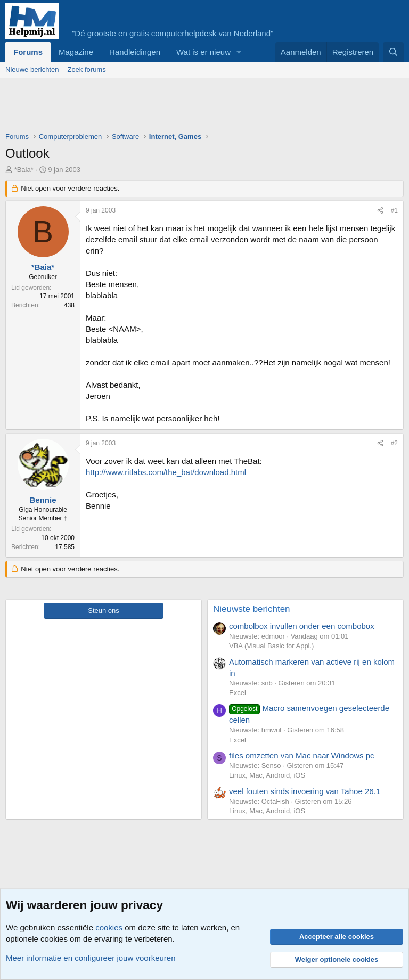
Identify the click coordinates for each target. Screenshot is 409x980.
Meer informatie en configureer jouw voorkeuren (91, 958)
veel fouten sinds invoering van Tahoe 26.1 (305, 791)
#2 (394, 443)
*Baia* (24, 170)
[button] (239, 52)
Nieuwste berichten (252, 609)
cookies (109, 928)
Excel (238, 693)
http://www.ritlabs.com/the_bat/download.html (166, 472)
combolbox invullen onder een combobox (302, 626)
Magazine (76, 52)
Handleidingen (135, 52)
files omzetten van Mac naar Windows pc (302, 756)
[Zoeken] (393, 52)
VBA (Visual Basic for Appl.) (271, 646)
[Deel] (380, 211)
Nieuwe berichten (32, 70)
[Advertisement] (199, 108)
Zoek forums (86, 70)
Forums (28, 52)
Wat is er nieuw (203, 52)
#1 (394, 210)
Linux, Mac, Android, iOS (267, 775)
